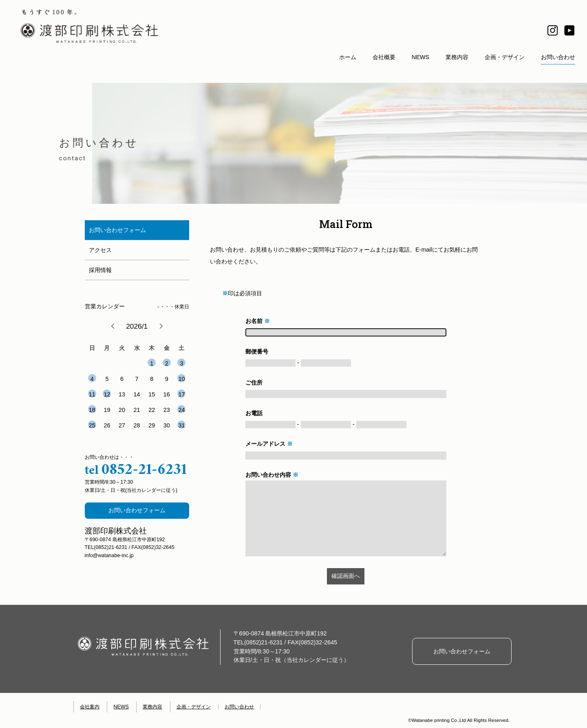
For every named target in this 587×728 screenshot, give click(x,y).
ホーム (348, 57)
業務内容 (457, 57)
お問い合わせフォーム (137, 510)
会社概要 (384, 57)
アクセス (100, 250)
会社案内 (90, 707)
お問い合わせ (558, 57)
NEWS (420, 57)
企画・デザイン (505, 57)
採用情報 (100, 270)
